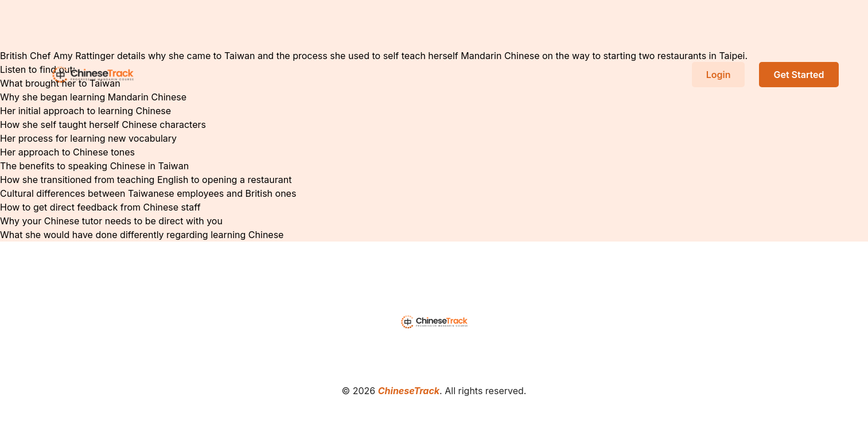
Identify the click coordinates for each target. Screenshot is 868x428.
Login (719, 75)
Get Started (799, 75)
